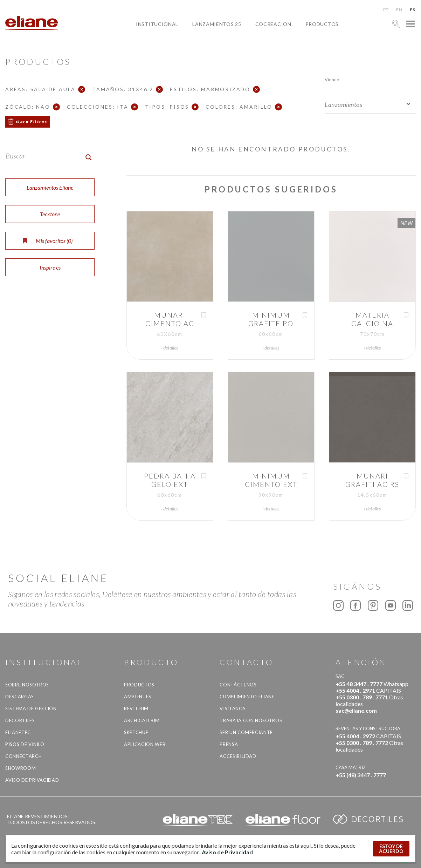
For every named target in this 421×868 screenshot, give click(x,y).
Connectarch (23, 756)
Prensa (229, 744)
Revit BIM (136, 708)
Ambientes (138, 697)
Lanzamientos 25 (217, 24)
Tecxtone (50, 214)
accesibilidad (238, 756)
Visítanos (233, 708)
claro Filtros (32, 121)
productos (322, 24)
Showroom (20, 768)
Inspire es (50, 267)
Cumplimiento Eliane (247, 697)
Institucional (157, 24)
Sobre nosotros (27, 685)
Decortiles (20, 720)
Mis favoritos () (48, 241)
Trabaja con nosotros (251, 720)
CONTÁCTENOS (238, 685)
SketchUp (136, 732)
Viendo (332, 79)
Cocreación (273, 24)
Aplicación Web (145, 744)
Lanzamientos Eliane (50, 187)
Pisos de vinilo (25, 744)
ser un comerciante (246, 732)
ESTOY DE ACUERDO (391, 849)
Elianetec (18, 732)
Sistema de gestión (31, 708)
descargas (20, 697)
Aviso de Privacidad (32, 780)
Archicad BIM (142, 720)
